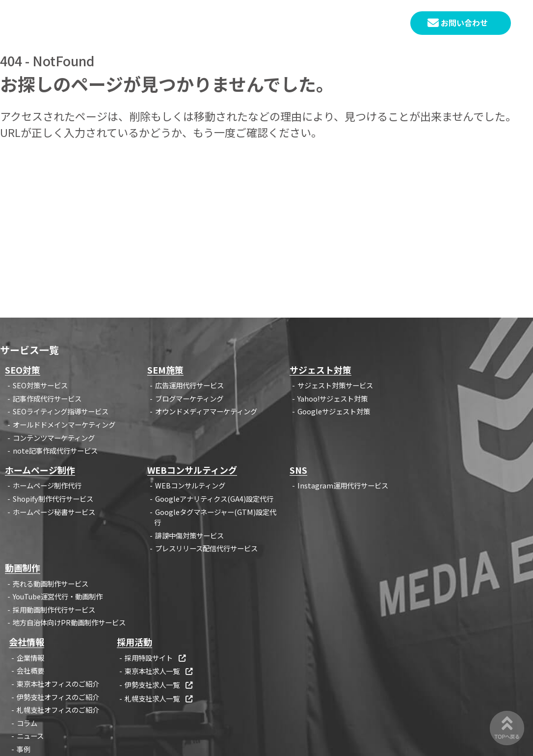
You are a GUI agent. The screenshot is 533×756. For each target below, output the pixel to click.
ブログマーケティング (189, 398)
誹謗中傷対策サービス (189, 535)
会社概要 (30, 670)
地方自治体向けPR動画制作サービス (69, 622)
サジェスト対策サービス (335, 385)
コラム (27, 723)
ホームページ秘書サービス (54, 512)
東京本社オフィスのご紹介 (58, 684)
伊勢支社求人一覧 (159, 685)
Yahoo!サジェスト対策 (333, 398)
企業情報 (30, 658)
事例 (24, 749)
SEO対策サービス (40, 385)
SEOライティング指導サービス (61, 411)
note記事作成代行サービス (55, 450)
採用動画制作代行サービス (54, 609)
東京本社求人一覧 (159, 671)
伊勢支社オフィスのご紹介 (58, 697)
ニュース (30, 736)
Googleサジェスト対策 (334, 411)
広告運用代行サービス (189, 385)
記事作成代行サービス (47, 398)
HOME (167, 23)
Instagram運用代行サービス (343, 485)
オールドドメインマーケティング (64, 424)
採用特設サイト (156, 658)
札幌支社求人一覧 (159, 698)
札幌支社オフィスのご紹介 (58, 710)
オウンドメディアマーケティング (206, 411)
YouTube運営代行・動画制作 (58, 596)
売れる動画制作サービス (51, 583)
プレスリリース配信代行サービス (206, 548)
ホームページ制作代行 (47, 485)
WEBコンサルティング (190, 485)
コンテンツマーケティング (54, 438)
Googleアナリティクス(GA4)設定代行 (214, 499)
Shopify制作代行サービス (53, 499)
